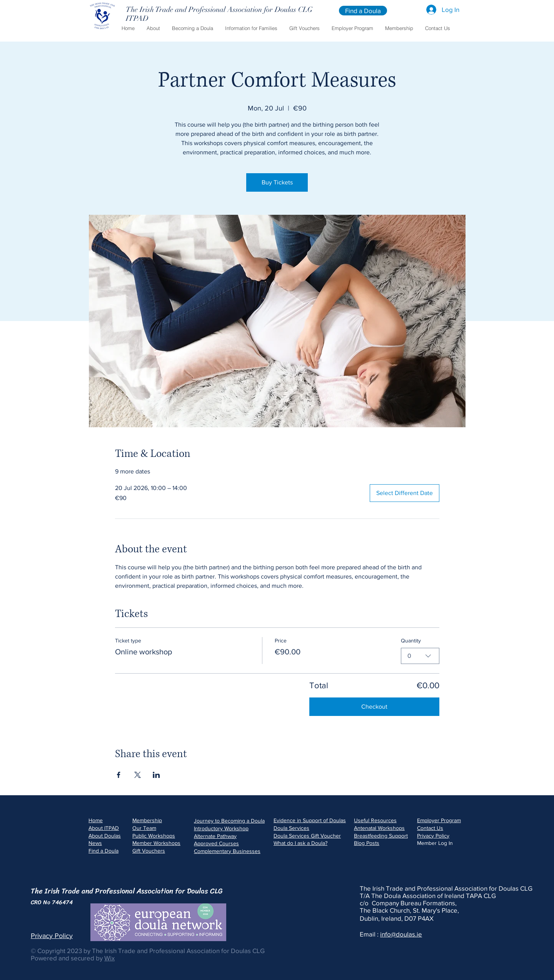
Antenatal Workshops (379, 828)
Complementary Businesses (227, 851)
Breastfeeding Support (381, 836)
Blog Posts (367, 843)
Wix (109, 958)
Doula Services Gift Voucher (307, 836)
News (95, 843)
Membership (147, 820)
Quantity (411, 641)
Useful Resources (375, 820)
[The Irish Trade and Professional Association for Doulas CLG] (219, 10)
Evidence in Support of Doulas (310, 820)
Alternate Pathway (215, 836)
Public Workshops (154, 836)
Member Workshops (156, 843)
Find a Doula (103, 851)
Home (96, 820)
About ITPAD (104, 828)
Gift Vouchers (149, 851)
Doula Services (291, 828)
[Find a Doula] (363, 11)
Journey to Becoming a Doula (229, 821)
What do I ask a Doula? (300, 843)
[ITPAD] (182, 18)
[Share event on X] (138, 775)
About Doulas (105, 836)
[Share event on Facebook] (119, 775)
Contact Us (430, 828)
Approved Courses (216, 843)
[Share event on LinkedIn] (156, 775)
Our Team (144, 828)
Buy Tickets (277, 182)
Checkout (374, 707)
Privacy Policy (433, 836)
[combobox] (420, 656)
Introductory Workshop (221, 828)
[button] (153, 28)
